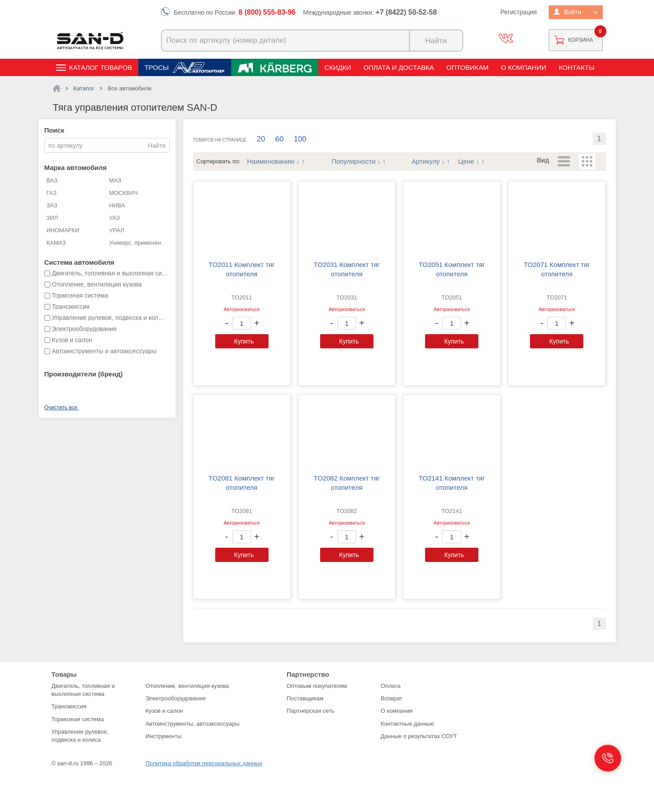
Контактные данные (407, 724)
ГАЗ (52, 193)
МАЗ (115, 180)
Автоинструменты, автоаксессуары (192, 724)
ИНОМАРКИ (63, 230)
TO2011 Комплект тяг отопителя (242, 269)
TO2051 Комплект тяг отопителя (452, 269)
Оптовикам (467, 67)
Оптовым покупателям (317, 686)
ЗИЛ (52, 218)
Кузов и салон (164, 711)
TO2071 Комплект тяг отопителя (557, 269)
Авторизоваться (242, 309)
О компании (524, 67)
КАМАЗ (56, 243)
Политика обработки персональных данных (204, 763)
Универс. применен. (136, 243)
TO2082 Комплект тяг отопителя (347, 483)
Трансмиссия (69, 706)
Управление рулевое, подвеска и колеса (80, 736)
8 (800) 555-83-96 (267, 12)
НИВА (117, 205)
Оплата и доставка (399, 67)
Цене (466, 161)
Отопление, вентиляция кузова (187, 686)
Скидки (338, 67)
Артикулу (426, 161)
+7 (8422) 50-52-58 (406, 12)
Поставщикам (305, 698)
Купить (244, 341)
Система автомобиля (80, 262)
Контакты (576, 67)
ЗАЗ (52, 205)
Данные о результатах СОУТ (419, 736)
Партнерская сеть (311, 711)
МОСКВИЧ (124, 193)
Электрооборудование (176, 698)
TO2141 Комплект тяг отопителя (452, 483)
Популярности (354, 161)
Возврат (391, 698)
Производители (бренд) (84, 374)
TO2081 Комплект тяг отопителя (242, 483)
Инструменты (163, 736)
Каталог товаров (101, 67)
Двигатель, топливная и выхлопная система (83, 690)
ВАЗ (52, 180)
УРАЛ (117, 230)
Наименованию (271, 161)
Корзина (581, 40)
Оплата (391, 686)
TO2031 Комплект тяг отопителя (347, 269)
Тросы (157, 67)
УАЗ (115, 218)
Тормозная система (78, 719)
